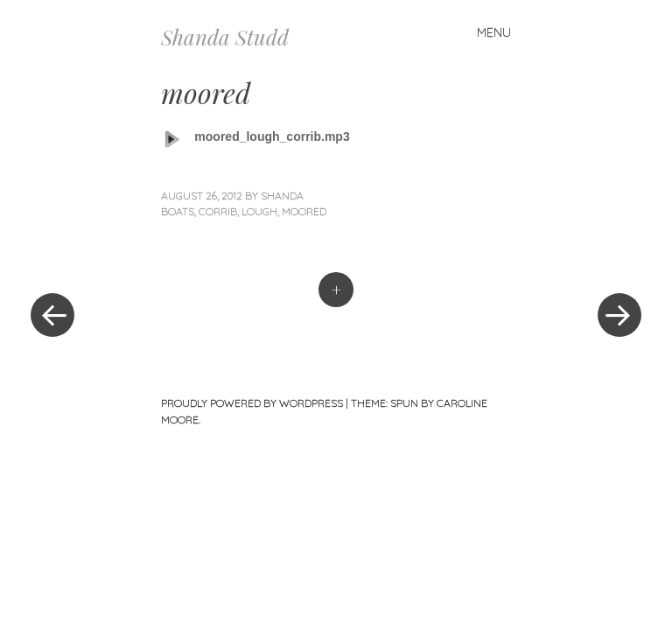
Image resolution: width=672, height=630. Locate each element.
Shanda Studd (225, 37)
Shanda (282, 196)
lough (259, 211)
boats (178, 211)
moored (304, 211)
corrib (218, 211)
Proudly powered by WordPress (252, 403)
